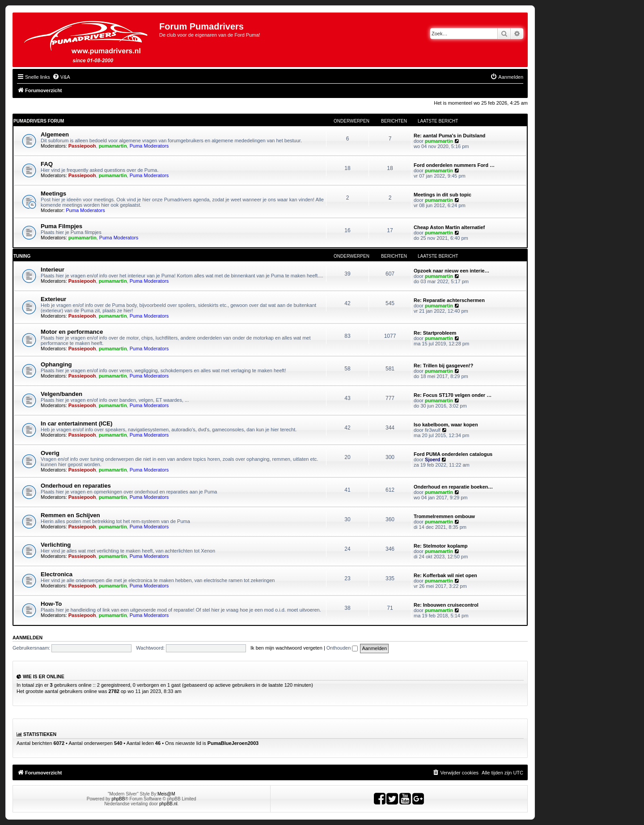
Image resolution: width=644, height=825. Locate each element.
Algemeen (55, 134)
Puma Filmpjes (61, 226)
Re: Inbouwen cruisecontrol (446, 605)
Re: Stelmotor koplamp (441, 546)
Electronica (57, 574)
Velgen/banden (61, 394)
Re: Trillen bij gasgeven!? (443, 366)
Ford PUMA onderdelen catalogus (453, 454)
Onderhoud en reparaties (76, 486)
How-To (51, 604)
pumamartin (113, 146)
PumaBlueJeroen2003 (233, 743)
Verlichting (56, 545)
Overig (50, 453)
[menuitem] (61, 77)
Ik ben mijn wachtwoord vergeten (286, 648)
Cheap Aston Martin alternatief (449, 227)
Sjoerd (432, 459)
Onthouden (342, 648)
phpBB (118, 799)
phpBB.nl (168, 804)
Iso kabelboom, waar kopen (446, 425)
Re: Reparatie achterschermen (449, 300)
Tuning (22, 256)
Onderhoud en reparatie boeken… (453, 487)
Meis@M (166, 794)
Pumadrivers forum (39, 121)
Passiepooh (82, 146)
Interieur (53, 270)
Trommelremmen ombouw (444, 516)
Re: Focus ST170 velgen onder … (453, 395)
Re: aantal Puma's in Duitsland (449, 136)
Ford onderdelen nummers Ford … (454, 165)
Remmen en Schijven (70, 515)
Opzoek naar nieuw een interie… (451, 271)
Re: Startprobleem (435, 333)
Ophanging (56, 364)
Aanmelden (28, 638)
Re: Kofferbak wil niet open (445, 575)
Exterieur (53, 299)
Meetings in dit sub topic (443, 195)
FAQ (47, 164)
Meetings (53, 193)
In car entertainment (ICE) (76, 423)
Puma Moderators (149, 146)
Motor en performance (72, 332)
